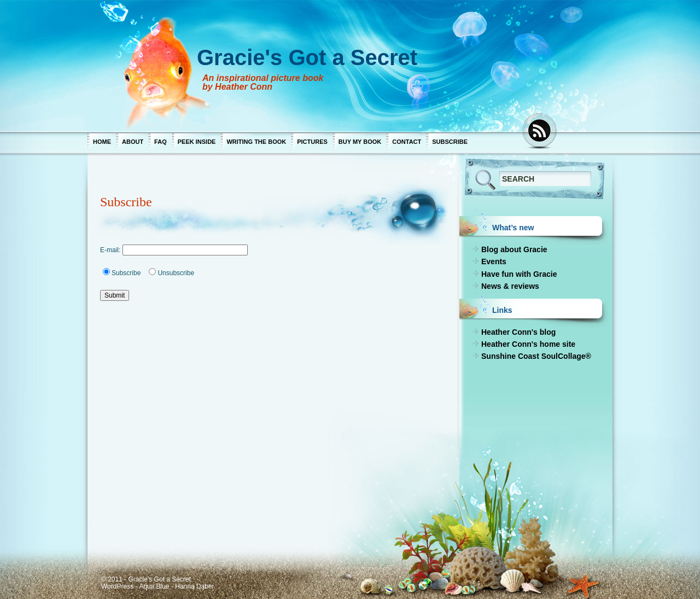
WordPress (117, 586)
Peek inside (197, 142)
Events (494, 261)
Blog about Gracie (514, 249)
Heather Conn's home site (528, 344)
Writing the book (256, 142)
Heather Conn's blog (518, 332)
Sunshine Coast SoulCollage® (536, 356)
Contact (407, 142)
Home (102, 142)
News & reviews (510, 286)
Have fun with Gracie (519, 274)
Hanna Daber (194, 586)
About (133, 142)
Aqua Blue (154, 586)
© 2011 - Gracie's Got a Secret (146, 579)
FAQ (161, 142)
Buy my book (360, 142)
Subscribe (450, 142)
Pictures (312, 142)
